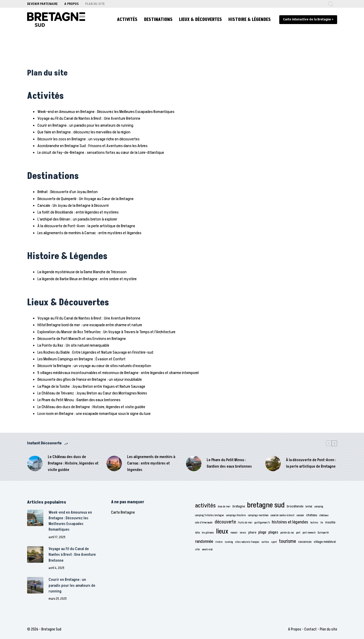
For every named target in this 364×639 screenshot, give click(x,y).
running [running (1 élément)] (229, 542)
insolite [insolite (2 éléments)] (330, 522)
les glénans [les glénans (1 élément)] (208, 533)
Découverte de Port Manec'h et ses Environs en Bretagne (82, 339)
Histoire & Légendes (250, 20)
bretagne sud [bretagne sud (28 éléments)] (266, 505)
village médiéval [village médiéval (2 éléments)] (325, 542)
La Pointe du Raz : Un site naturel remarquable (73, 345)
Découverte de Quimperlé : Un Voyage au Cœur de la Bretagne (86, 199)
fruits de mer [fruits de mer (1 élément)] (245, 523)
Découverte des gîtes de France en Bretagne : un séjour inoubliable (90, 379)
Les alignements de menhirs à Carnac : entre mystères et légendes (89, 233)
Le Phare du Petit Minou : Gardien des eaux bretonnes (79, 400)
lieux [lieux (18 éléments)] (222, 531)
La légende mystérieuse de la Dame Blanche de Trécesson (82, 272)
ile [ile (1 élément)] (322, 523)
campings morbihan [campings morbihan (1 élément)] (258, 515)
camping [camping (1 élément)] (319, 507)
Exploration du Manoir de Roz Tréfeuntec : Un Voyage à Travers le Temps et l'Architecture (106, 332)
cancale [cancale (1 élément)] (300, 515)
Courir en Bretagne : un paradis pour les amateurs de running (85, 125)
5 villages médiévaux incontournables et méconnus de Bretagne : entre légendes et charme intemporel (118, 373)
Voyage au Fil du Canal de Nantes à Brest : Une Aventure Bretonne (89, 118)
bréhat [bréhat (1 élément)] (309, 507)
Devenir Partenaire (42, 4)
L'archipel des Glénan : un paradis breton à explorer (77, 219)
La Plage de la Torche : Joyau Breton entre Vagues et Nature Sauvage (91, 386)
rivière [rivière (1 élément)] (219, 542)
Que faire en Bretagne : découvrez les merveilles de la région (84, 132)
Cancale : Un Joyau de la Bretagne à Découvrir (73, 206)
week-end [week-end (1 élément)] (207, 549)
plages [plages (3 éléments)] (273, 532)
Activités (127, 20)
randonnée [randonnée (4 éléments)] (204, 542)
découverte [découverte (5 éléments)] (225, 522)
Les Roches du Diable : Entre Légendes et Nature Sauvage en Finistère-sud (95, 352)
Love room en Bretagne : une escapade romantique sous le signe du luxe (94, 414)
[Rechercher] (331, 4)
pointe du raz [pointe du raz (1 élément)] (287, 533)
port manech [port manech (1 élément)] (309, 533)
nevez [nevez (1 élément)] (243, 533)
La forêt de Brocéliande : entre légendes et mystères (78, 212)
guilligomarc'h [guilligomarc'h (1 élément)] (262, 523)
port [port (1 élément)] (298, 533)
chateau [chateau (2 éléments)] (312, 515)
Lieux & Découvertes (200, 20)
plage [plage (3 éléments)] (262, 532)
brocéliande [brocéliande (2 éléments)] (295, 506)
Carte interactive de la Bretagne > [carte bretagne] (308, 19)
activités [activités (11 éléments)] (205, 506)
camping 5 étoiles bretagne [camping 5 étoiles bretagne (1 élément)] (210, 515)
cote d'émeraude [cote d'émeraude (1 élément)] (204, 523)
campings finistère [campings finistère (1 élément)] (236, 515)
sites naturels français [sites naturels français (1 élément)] (247, 542)
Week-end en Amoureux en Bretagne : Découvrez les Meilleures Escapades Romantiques (106, 112)
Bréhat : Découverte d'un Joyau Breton (68, 192)
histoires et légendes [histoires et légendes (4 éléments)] (290, 522)
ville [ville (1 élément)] (198, 549)
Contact (311, 629)
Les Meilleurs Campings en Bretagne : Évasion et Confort (82, 359)
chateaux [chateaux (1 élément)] (324, 515)
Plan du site (95, 4)
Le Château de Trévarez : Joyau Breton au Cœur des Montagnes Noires (92, 393)
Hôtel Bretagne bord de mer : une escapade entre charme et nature (90, 325)
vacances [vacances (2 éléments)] (305, 542)
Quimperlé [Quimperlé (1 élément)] (323, 533)
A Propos (72, 4)
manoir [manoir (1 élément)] (234, 533)
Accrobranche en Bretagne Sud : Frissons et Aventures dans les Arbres (92, 146)
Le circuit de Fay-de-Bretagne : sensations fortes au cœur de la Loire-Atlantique (101, 153)
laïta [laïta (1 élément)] (197, 533)
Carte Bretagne (123, 512)
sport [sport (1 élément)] (274, 542)
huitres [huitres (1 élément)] (314, 523)
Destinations (158, 20)
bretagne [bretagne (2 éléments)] (239, 506)
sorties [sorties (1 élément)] (265, 542)
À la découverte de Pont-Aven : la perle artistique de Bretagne (86, 226)
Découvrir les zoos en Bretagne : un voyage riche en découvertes (88, 139)
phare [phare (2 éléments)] (252, 532)
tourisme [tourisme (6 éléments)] (288, 541)
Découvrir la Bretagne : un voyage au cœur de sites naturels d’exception (94, 366)
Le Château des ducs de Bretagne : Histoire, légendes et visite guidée (91, 407)
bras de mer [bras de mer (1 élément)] (224, 507)
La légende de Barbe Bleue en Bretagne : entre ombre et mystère (87, 279)
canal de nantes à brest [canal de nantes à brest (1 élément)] (282, 515)
